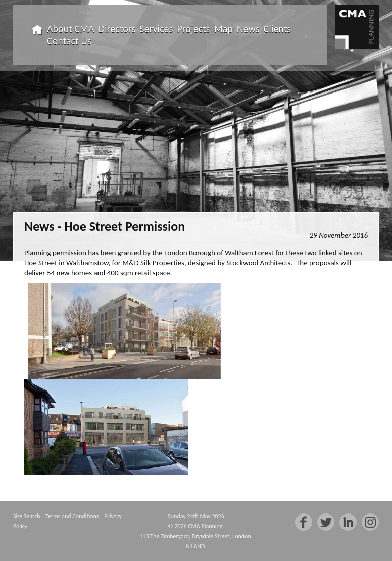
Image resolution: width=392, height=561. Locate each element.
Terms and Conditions (72, 516)
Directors (117, 29)
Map (224, 29)
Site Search (27, 516)
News (248, 29)
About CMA (71, 29)
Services (156, 29)
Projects (193, 29)
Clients (278, 29)
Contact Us (69, 41)
